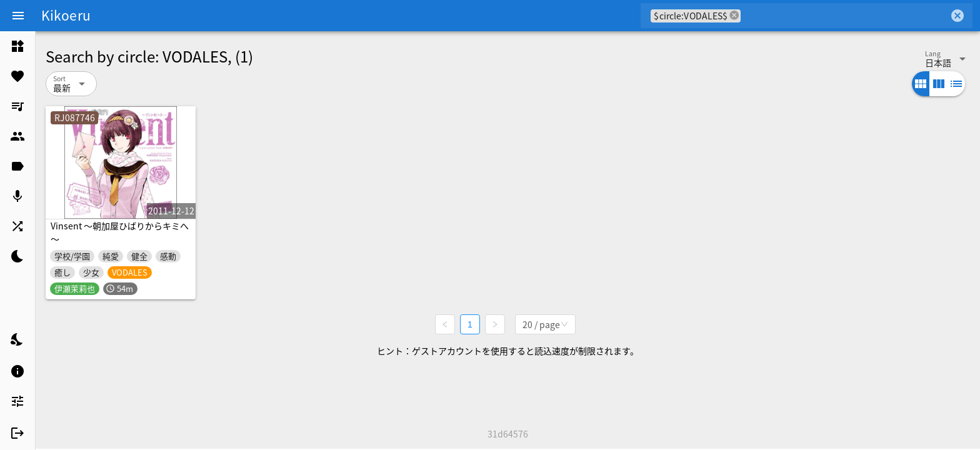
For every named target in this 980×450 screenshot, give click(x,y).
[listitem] (17, 46)
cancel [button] (734, 15)
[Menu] (18, 16)
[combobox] (845, 16)
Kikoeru (66, 15)
